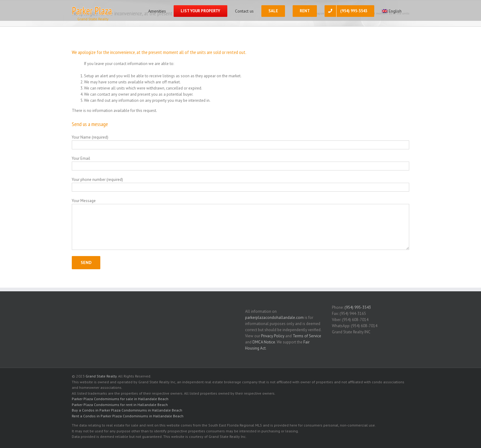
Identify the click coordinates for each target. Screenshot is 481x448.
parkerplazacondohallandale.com (274, 318)
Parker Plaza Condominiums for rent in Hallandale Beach (120, 405)
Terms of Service (307, 336)
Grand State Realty (101, 376)
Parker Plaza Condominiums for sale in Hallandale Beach (120, 399)
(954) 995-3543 (358, 307)
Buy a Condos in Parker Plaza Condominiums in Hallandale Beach (127, 410)
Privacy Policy (273, 336)
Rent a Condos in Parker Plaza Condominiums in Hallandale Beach (128, 416)
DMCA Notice (264, 342)
